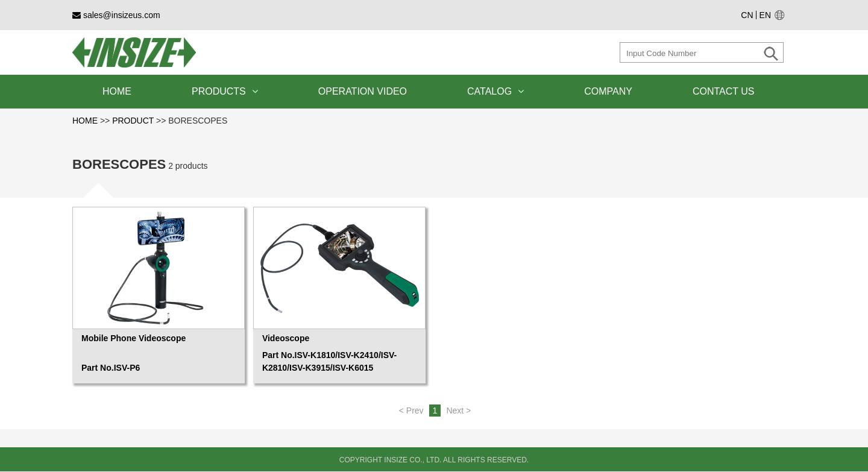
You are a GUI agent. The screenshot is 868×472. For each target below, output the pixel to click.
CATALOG (495, 91)
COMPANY (608, 91)
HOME (117, 91)
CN (747, 15)
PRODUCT (133, 121)
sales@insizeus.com (116, 15)
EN (765, 15)
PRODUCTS (225, 91)
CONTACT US (724, 91)
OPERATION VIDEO (363, 91)
